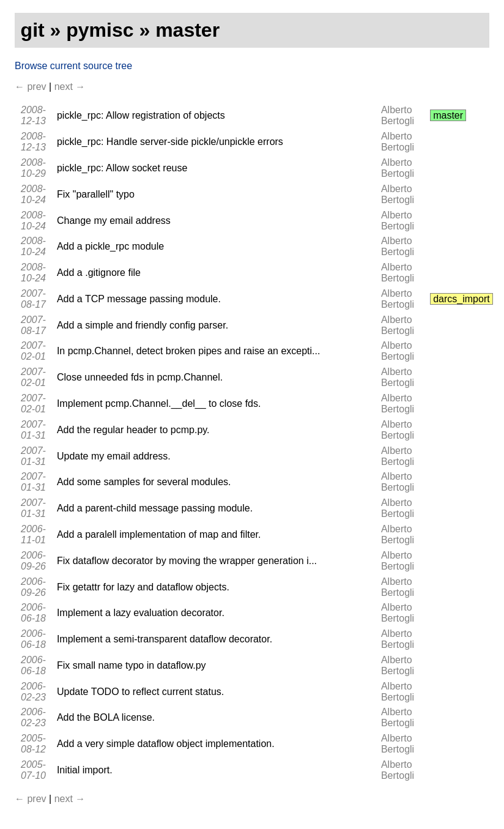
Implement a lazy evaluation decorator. (141, 613)
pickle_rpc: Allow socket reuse (122, 168)
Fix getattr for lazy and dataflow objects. (143, 587)
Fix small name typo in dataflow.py (132, 665)
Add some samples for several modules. (144, 482)
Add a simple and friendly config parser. (143, 325)
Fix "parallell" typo (96, 194)
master (187, 30)
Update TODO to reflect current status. (140, 692)
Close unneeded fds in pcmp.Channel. (140, 377)
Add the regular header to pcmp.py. (133, 430)
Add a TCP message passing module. (139, 299)
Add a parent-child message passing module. (155, 508)
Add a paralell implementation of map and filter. (159, 534)
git (33, 30)
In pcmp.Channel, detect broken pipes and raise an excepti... (188, 351)
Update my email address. (114, 456)
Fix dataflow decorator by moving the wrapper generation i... (187, 561)
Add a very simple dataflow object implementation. (166, 744)
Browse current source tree (73, 66)
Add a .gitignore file (99, 273)
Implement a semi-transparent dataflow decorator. (165, 639)
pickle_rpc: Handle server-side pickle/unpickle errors (170, 142)
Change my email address (114, 221)
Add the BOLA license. (106, 717)
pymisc (100, 30)
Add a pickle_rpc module (110, 246)
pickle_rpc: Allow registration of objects (141, 115)
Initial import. (85, 770)
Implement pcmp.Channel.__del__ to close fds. (159, 403)
